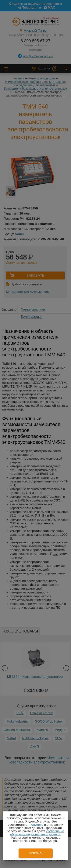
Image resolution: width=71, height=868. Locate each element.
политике (36, 825)
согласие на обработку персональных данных (37, 833)
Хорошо (35, 853)
